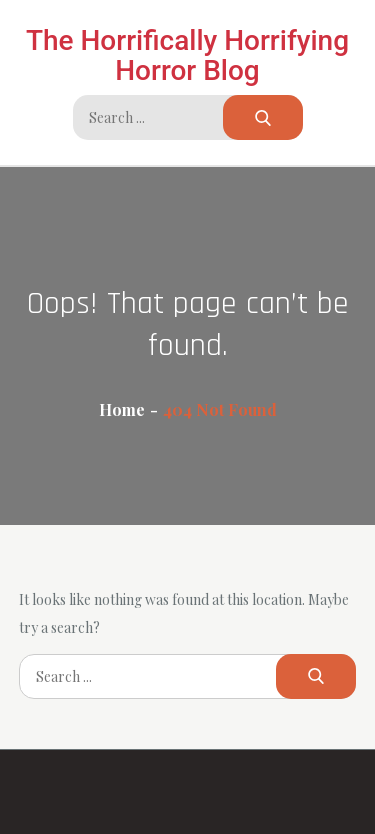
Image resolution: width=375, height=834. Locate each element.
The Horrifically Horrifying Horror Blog (187, 55)
